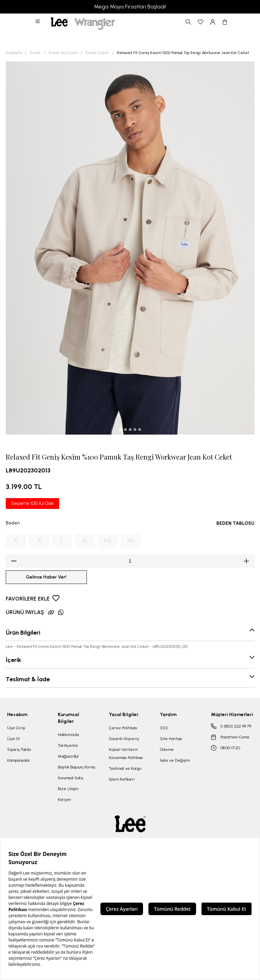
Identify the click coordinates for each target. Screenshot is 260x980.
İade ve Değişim (175, 760)
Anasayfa (14, 53)
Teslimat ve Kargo (125, 768)
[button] (38, 22)
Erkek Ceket (97, 53)
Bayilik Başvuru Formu (76, 767)
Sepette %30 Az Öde (32, 503)
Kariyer (65, 800)
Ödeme (167, 750)
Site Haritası (171, 739)
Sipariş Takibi (19, 750)
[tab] (121, 429)
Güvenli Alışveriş (124, 739)
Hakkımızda (68, 735)
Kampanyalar (19, 760)
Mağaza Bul (68, 756)
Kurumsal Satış (70, 778)
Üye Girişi (16, 728)
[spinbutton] (130, 561)
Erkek (35, 53)
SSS (164, 728)
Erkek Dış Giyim (63, 53)
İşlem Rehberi (122, 779)
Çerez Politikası (123, 728)
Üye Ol (13, 739)
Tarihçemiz (68, 745)
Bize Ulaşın (68, 789)
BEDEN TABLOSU (235, 523)
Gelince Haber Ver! (46, 577)
